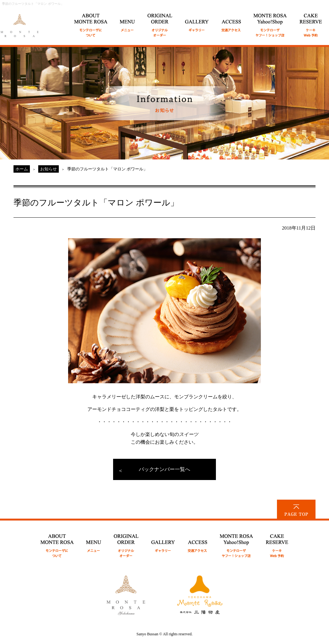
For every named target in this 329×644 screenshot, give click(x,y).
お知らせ (49, 169)
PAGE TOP (296, 509)
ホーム (22, 169)
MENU (128, 22)
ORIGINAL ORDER (160, 22)
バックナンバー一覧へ (164, 469)
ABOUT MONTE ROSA (91, 22)
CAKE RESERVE (311, 22)
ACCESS (231, 22)
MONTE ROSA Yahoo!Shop (237, 542)
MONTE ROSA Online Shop (270, 22)
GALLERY (197, 22)
